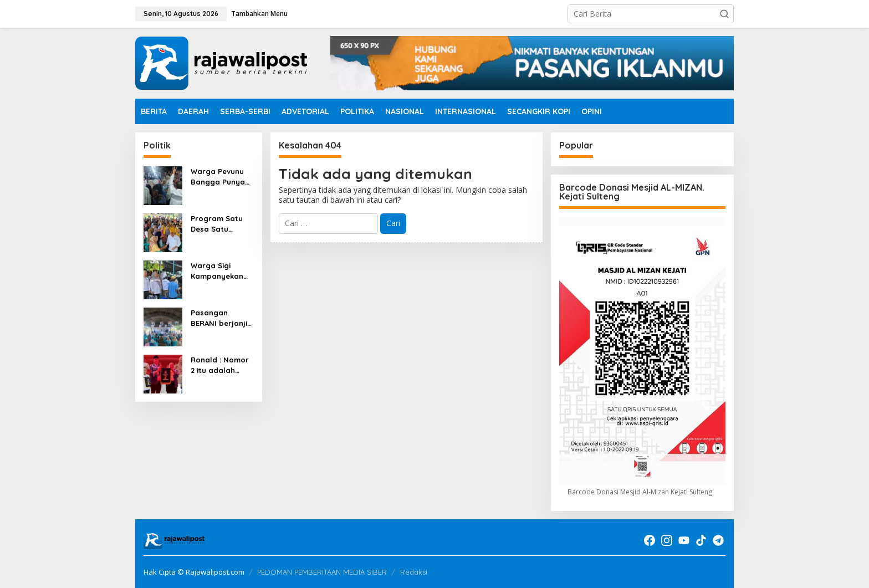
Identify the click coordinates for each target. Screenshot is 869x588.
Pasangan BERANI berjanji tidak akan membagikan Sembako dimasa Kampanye (219, 318)
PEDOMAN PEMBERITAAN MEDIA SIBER (322, 572)
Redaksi (414, 572)
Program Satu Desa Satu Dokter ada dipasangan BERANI (217, 224)
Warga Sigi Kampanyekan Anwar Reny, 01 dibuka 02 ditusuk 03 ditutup (218, 271)
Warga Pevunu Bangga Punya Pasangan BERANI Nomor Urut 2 (218, 177)
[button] (724, 14)
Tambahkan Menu (259, 14)
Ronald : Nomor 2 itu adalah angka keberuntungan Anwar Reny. (220, 365)
